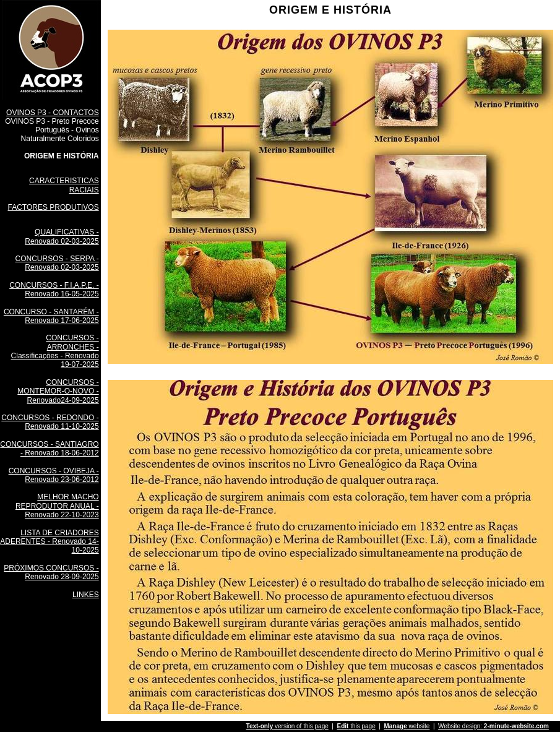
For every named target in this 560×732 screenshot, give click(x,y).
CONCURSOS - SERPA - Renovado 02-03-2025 (57, 263)
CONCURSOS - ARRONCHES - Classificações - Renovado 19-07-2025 (55, 351)
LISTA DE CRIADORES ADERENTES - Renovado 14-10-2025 (49, 542)
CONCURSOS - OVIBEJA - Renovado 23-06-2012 (54, 475)
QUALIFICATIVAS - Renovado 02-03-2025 (62, 236)
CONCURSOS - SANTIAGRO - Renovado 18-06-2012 (49, 449)
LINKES (86, 595)
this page (356, 726)
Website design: (493, 726)
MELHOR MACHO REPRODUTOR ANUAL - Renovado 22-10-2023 (57, 506)
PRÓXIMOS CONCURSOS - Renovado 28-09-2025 (51, 572)
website (407, 726)
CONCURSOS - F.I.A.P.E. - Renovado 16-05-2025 (54, 290)
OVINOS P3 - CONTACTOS (53, 113)
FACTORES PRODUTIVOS (54, 207)
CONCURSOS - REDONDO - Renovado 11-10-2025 (50, 422)
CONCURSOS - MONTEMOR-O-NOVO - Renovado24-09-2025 (58, 391)
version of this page (287, 726)
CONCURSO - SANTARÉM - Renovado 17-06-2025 (51, 316)
